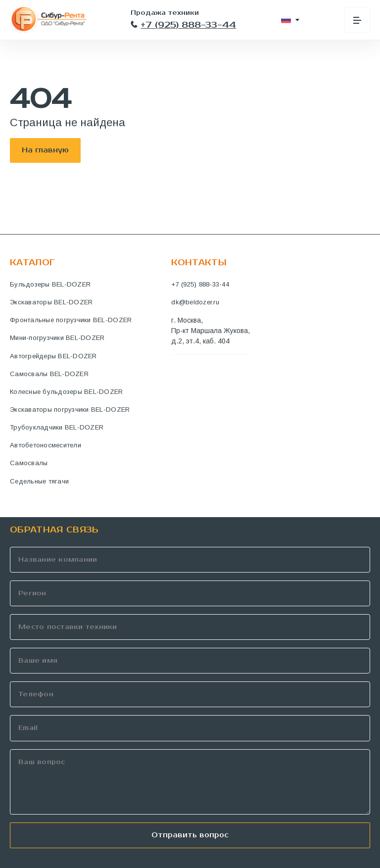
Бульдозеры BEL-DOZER (50, 284)
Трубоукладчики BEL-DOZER (57, 427)
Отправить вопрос (190, 835)
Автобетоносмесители (46, 445)
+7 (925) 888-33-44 (183, 25)
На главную (45, 150)
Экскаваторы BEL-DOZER (51, 302)
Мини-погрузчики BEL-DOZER (57, 338)
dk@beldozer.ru (195, 302)
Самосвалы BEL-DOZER (49, 374)
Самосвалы (29, 463)
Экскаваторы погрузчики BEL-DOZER (70, 410)
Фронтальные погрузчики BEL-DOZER (71, 320)
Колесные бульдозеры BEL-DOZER (67, 392)
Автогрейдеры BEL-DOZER (53, 356)
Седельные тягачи (39, 481)
